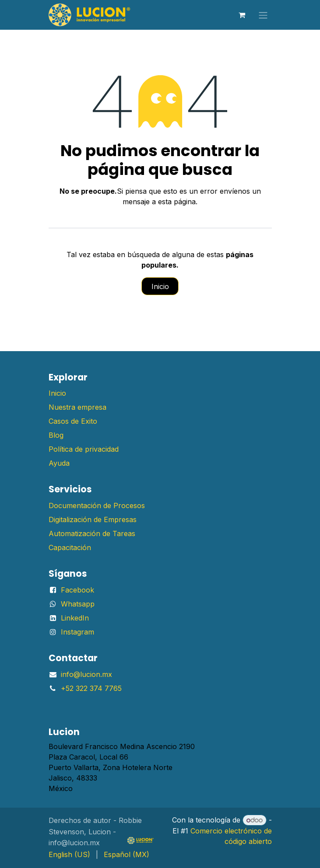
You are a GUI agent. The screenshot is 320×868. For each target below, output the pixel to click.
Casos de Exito (73, 421)
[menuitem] (69, 854)
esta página (177, 202)
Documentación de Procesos (97, 505)
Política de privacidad (84, 449)
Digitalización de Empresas (93, 519)
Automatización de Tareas (92, 533)
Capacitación (70, 547)
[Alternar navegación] (263, 15)
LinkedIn (75, 618)
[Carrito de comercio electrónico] (242, 15)
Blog (56, 435)
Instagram (77, 632)
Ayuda (59, 463)
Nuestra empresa (77, 407)
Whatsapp (78, 604)
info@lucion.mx (86, 674)
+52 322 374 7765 (91, 688)
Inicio (160, 286)
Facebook (77, 590)
